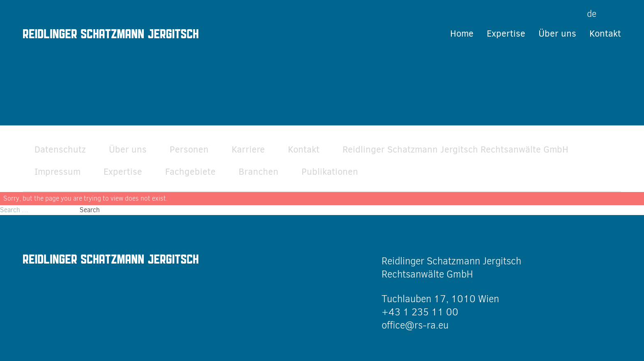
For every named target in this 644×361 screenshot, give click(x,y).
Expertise (506, 34)
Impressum (57, 172)
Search (90, 210)
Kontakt (605, 34)
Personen (189, 149)
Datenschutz (60, 149)
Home (462, 34)
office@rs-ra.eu (415, 325)
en (616, 14)
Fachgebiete (190, 172)
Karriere (248, 149)
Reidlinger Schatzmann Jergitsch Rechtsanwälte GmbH (455, 149)
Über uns (557, 34)
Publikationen (330, 172)
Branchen (259, 172)
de (592, 14)
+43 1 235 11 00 (420, 312)
